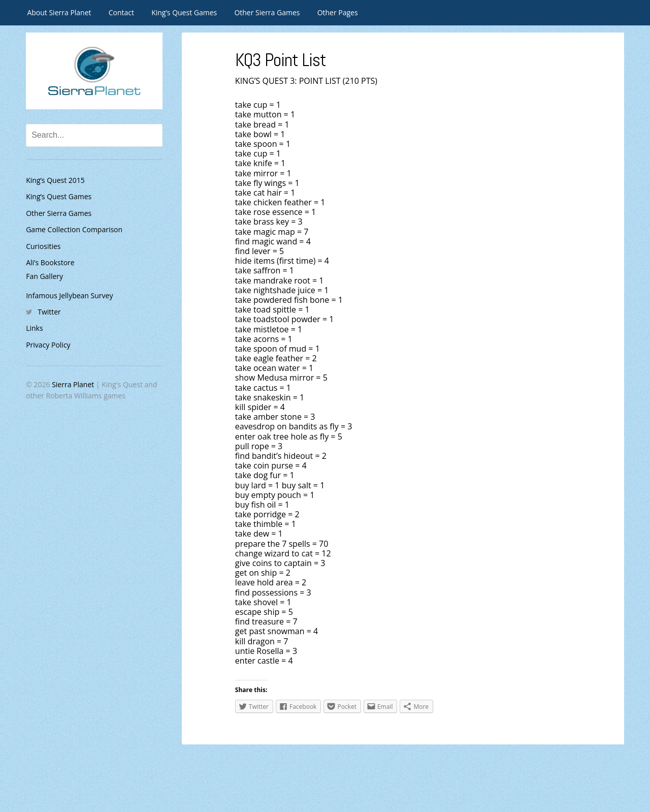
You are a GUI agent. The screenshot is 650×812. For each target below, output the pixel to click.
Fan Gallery (44, 276)
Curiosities (43, 246)
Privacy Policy (48, 345)
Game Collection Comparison (74, 229)
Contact (121, 12)
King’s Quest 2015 (55, 180)
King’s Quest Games (184, 12)
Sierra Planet (73, 384)
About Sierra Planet (59, 12)
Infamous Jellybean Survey (69, 295)
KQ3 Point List (282, 60)
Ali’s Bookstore (50, 262)
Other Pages (338, 12)
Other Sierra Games (267, 12)
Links (34, 328)
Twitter (49, 312)
